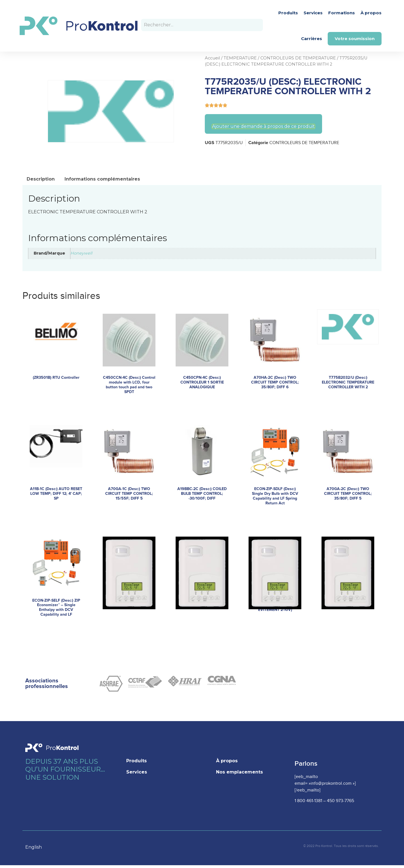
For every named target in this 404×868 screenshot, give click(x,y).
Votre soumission (355, 39)
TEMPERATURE (240, 58)
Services (313, 13)
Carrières (312, 39)
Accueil (212, 58)
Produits (288, 13)
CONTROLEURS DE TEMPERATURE (298, 58)
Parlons (306, 764)
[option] (36, 847)
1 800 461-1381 (308, 801)
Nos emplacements (239, 772)
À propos (371, 13)
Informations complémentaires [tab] (102, 179)
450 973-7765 (340, 801)
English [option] (34, 847)
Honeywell (81, 253)
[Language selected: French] (36, 847)
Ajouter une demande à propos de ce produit (263, 126)
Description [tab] (41, 179)
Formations (342, 13)
